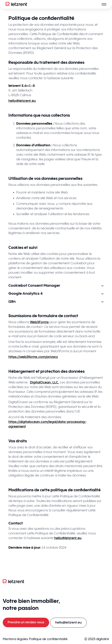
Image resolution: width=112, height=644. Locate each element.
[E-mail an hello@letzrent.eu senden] (68, 623)
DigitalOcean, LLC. (45, 382)
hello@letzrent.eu (22, 101)
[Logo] (16, 4)
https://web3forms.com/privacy (33, 357)
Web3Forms (39, 322)
